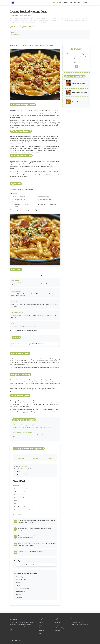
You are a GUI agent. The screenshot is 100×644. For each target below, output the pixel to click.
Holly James (15, 35)
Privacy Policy (58, 625)
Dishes (65, 3)
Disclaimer (57, 631)
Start (54, 3)
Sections (59, 3)
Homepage (12, 7)
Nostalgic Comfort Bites (20, 7)
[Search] (90, 2)
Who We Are (77, 3)
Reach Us (84, 3)
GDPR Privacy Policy (59, 628)
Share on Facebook (28, 26)
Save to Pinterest (15, 26)
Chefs (70, 3)
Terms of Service (59, 622)
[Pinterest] (76, 67)
